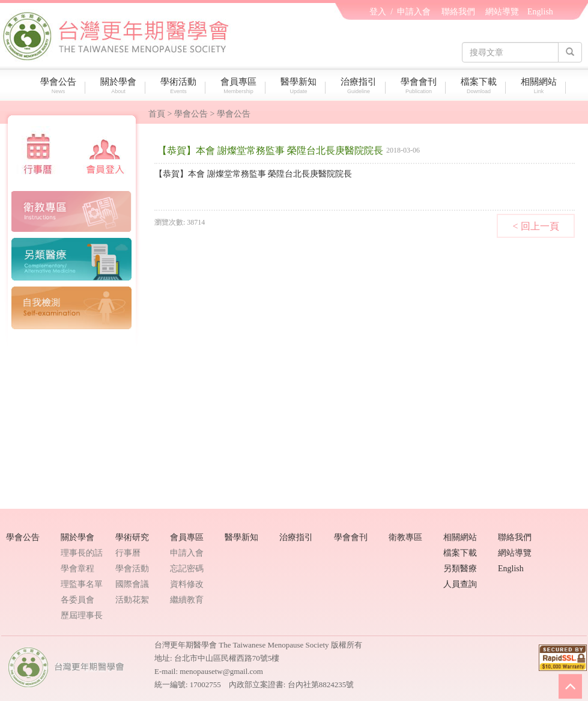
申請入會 (414, 12)
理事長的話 (82, 553)
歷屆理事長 (82, 615)
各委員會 (77, 600)
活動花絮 (132, 600)
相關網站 (540, 86)
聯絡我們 (458, 12)
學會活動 (132, 569)
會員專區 (240, 86)
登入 (378, 12)
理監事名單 (82, 584)
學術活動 (180, 86)
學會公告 (60, 86)
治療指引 (360, 86)
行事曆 (128, 553)
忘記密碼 (187, 569)
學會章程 (77, 569)
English (540, 12)
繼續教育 (187, 600)
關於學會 (120, 86)
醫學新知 (300, 86)
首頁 (157, 114)
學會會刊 (420, 86)
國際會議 (132, 584)
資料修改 (187, 584)
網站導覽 (502, 12)
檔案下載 (480, 86)
